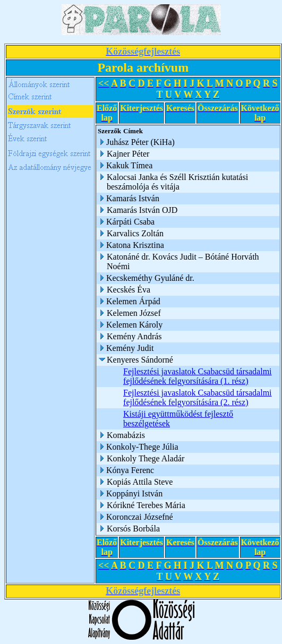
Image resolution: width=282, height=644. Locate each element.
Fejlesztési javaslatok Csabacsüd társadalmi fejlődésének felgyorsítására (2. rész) (197, 397)
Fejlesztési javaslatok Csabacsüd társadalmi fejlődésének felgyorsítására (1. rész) (197, 376)
